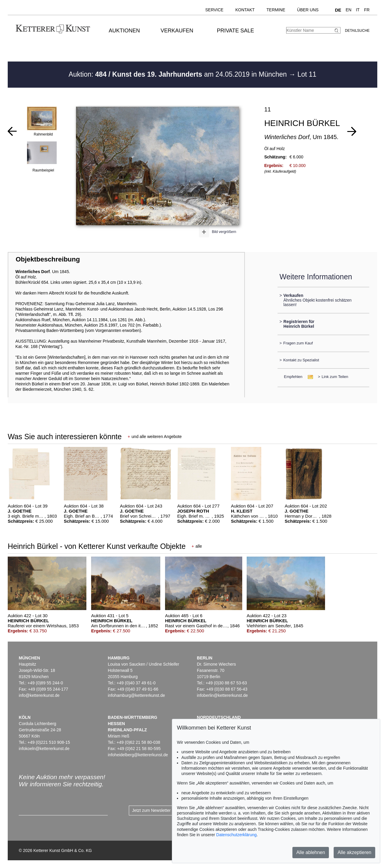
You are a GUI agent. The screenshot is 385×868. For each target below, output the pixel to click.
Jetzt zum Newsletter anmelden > (163, 810)
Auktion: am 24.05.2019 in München (179, 74)
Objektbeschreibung (48, 259)
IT (358, 10)
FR (367, 10)
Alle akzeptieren (354, 852)
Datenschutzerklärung (236, 835)
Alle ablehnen (311, 852)
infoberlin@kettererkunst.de (222, 695)
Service (214, 10)
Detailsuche (357, 31)
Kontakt (245, 10)
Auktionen (124, 31)
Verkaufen (177, 31)
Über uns (308, 10)
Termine (276, 10)
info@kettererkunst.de (39, 695)
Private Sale (235, 31)
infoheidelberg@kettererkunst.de (138, 755)
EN (349, 10)
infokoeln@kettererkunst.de (44, 749)
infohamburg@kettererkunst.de (136, 695)
